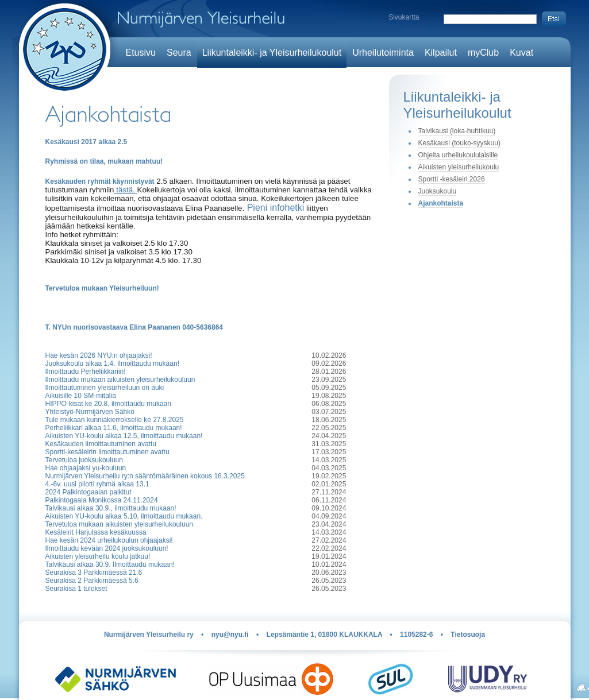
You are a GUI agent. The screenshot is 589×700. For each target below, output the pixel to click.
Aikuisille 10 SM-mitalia (81, 396)
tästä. (126, 190)
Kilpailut (441, 53)
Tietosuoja (468, 635)
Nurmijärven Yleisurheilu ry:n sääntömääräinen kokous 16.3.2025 (145, 476)
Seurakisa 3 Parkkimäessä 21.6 (94, 573)
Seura (179, 53)
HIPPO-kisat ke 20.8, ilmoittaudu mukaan (108, 404)
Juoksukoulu (438, 191)
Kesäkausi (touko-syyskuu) (459, 143)
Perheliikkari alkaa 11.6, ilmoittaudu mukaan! (114, 428)
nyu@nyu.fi (230, 635)
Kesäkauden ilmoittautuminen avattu (101, 444)
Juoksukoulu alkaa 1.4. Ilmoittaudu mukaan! (112, 363)
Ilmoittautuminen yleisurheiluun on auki (105, 388)
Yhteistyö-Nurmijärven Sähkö (90, 412)
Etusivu (141, 53)
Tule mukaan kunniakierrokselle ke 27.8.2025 (115, 420)
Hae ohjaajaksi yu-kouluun (86, 468)
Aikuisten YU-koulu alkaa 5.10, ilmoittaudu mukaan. (124, 516)
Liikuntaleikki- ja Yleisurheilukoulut (272, 53)
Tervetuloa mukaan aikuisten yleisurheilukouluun (119, 524)
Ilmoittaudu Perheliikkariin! (86, 372)
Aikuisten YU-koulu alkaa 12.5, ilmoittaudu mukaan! (124, 436)
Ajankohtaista (441, 203)
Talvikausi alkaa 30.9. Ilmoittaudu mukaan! (110, 564)
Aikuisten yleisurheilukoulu (459, 167)
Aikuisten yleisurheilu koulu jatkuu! (98, 556)
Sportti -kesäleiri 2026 (452, 179)
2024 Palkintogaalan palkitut (88, 492)
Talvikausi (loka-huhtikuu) (457, 131)
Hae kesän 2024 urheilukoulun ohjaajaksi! (109, 540)
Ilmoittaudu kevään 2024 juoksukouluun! (107, 548)
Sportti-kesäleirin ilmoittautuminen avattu (107, 452)
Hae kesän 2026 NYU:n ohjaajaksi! (99, 355)
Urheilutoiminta (383, 53)
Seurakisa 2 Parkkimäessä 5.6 (92, 581)
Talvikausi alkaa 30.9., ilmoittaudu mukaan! (111, 508)
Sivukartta (404, 17)
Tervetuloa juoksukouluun (84, 460)
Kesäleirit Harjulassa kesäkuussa (96, 532)
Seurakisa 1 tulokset (76, 589)
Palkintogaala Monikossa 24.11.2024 (102, 500)
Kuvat (521, 53)
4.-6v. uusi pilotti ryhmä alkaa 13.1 (97, 484)
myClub (483, 53)
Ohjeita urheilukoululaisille (458, 155)
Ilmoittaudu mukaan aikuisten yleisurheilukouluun (120, 380)
